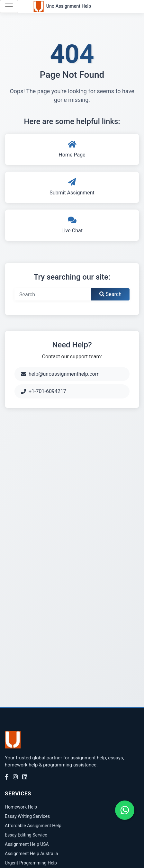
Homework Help (21, 807)
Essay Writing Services (27, 816)
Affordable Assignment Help (33, 826)
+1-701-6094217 (44, 391)
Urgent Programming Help (31, 863)
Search (110, 294)
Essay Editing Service (26, 835)
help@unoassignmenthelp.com (60, 374)
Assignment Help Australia (31, 854)
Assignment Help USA (27, 844)
